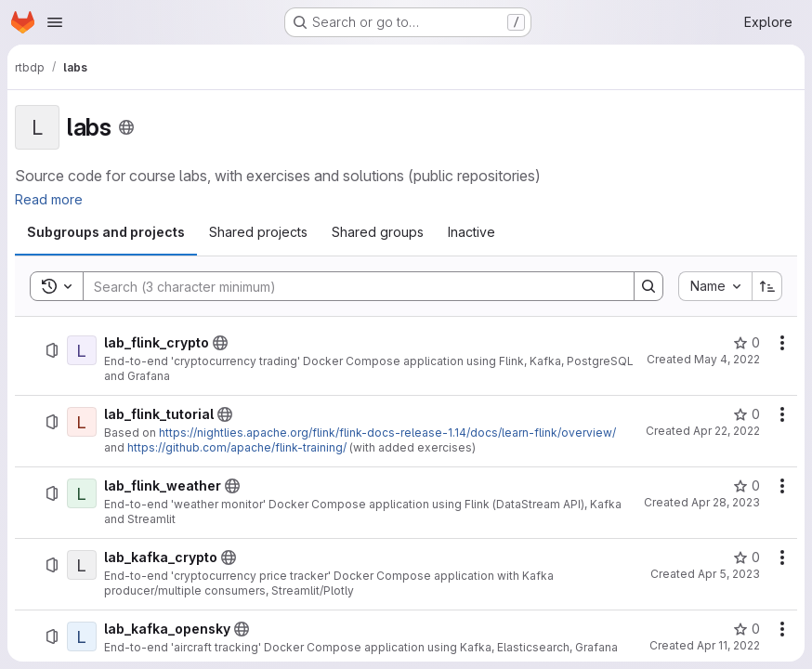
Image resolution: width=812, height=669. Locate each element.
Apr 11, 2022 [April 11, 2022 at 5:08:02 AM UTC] (728, 645)
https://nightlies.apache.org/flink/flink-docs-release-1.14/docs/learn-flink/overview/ (387, 433)
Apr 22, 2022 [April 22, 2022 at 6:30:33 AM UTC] (727, 431)
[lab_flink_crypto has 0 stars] (747, 343)
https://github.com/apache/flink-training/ (237, 447)
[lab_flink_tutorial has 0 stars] (747, 414)
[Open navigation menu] (55, 22)
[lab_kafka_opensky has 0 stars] (747, 629)
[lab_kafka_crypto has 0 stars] (747, 557)
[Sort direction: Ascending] (767, 286)
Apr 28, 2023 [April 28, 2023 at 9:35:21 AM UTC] (726, 502)
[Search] (349, 286)
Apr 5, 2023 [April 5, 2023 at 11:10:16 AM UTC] (729, 574)
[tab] (106, 232)
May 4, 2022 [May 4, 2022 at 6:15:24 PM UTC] (727, 359)
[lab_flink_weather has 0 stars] (747, 486)
